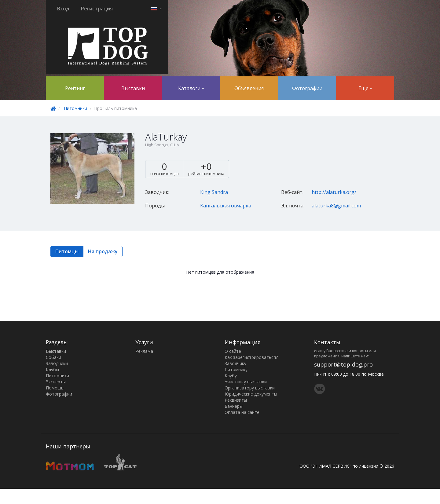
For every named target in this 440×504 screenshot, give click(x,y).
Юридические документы (251, 394)
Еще (365, 88)
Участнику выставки (246, 382)
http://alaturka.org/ (334, 192)
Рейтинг (75, 88)
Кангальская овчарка (226, 206)
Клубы (52, 369)
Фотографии (307, 88)
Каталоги (191, 88)
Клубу (231, 376)
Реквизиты (236, 400)
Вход (63, 9)
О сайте (233, 351)
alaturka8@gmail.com (336, 206)
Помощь (55, 388)
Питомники (75, 108)
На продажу (103, 251)
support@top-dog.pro (343, 364)
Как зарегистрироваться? (251, 357)
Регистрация (97, 9)
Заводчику (235, 363)
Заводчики (57, 363)
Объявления (249, 88)
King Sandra (214, 192)
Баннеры (234, 406)
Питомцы (67, 251)
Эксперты (56, 382)
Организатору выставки (250, 388)
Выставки (133, 88)
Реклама (144, 351)
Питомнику (236, 369)
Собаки (53, 357)
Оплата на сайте (242, 412)
